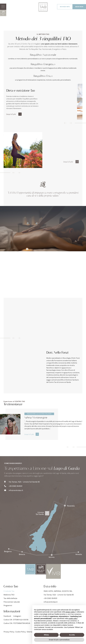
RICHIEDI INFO (65, 7)
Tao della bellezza (10, 604)
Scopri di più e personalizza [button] (59, 640)
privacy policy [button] (70, 612)
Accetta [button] (72, 635)
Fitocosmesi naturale (12, 608)
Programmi (8, 611)
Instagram (17, 622)
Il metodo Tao (15, 597)
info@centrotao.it (14, 496)
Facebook (7, 622)
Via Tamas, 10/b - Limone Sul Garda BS (22, 488)
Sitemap (30, 638)
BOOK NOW (79, 7)
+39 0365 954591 (13, 492)
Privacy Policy (9, 638)
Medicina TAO (9, 601)
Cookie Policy (20, 638)
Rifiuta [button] (46, 635)
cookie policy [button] (73, 618)
